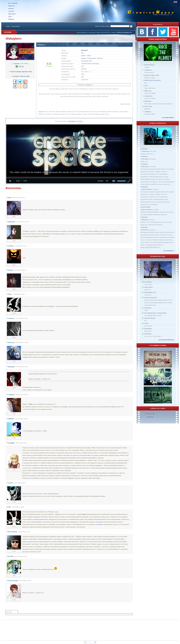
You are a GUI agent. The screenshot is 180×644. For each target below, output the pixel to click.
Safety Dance (149, 287)
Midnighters (41, 45)
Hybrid (83, 55)
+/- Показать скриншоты (84, 85)
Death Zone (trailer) (151, 297)
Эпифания (148, 112)
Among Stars (148, 96)
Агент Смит (148, 106)
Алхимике (99, 524)
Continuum (148, 70)
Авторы (11, 11)
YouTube (80, 121)
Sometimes (148, 308)
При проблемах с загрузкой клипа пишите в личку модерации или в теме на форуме (49, 32)
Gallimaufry (145, 151)
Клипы (11, 8)
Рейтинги (12, 14)
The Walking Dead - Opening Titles (155, 313)
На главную (13, 3)
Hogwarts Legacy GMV (152, 75)
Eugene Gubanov (147, 189)
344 (82, 77)
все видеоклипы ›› (168, 117)
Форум (11, 19)
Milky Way (148, 91)
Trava (146, 86)
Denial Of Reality (150, 318)
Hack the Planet (149, 65)
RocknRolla (148, 329)
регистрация (15, 26)
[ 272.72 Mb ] (20, 63)
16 (82, 71)
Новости (12, 6)
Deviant (151, 417)
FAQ (10, 17)
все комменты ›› (169, 251)
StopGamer (148, 101)
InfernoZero (145, 159)
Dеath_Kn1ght (39, 374)
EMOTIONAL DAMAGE (153, 80)
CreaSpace (72, 121)
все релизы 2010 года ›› (167, 340)
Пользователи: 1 (150, 414)
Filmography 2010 (150, 292)
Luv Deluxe (148, 282)
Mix (82, 53)
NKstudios (145, 220)
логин (8, 26)
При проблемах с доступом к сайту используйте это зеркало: (97, 32)
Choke (89, 55)
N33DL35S (148, 334)
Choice (147, 323)
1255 (83, 74)
